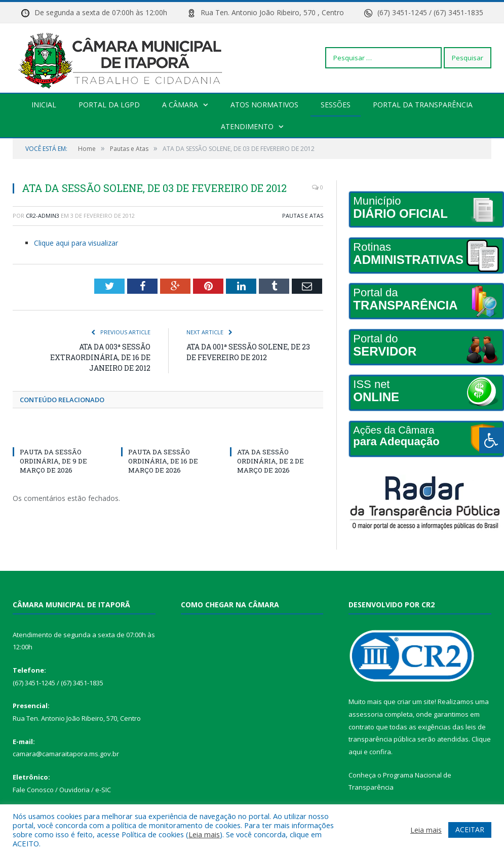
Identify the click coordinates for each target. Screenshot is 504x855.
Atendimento (247, 126)
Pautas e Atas (303, 216)
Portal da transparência (422, 105)
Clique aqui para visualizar (76, 243)
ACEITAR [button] (470, 829)
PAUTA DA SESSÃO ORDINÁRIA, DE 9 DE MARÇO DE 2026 (53, 461)
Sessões (335, 105)
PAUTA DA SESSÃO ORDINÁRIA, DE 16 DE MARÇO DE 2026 (163, 461)
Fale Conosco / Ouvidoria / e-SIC (62, 790)
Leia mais (204, 834)
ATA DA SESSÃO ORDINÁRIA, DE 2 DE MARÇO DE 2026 (270, 461)
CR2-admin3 (43, 216)
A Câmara (180, 105)
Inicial (44, 105)
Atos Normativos (264, 105)
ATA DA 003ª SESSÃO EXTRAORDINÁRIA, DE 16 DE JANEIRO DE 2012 (100, 357)
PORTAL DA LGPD (110, 105)
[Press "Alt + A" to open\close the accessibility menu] (492, 440)
